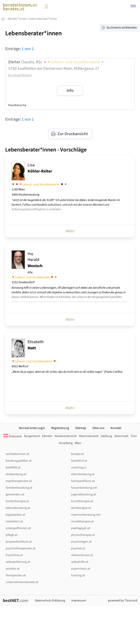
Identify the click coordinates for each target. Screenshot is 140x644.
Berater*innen (17, 19)
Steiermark (121, 436)
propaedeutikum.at (19, 542)
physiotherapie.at (83, 535)
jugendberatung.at (84, 494)
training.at (78, 575)
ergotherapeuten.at (19, 481)
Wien (78, 443)
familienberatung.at (19, 488)
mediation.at (14, 521)
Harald (35, 263)
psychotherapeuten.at (21, 548)
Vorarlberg (66, 443)
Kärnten (47, 436)
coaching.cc (79, 468)
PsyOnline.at (14, 555)
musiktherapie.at (82, 521)
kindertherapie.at (17, 501)
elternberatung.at (83, 474)
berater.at (77, 454)
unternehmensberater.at (22, 582)
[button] (133, 7)
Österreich (13, 436)
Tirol (134, 436)
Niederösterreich (66, 436)
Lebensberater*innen (43, 19)
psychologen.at (81, 542)
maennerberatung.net (86, 515)
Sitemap (81, 428)
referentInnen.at (82, 555)
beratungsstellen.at (19, 461)
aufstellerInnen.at (18, 454)
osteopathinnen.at (18, 528)
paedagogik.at (81, 528)
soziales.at (13, 569)
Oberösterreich (89, 436)
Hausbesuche (17, 105)
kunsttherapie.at (82, 501)
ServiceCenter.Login (32, 428)
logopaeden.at (15, 515)
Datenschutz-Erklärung (50, 601)
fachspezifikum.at (83, 481)
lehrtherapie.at (81, 508)
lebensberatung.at (18, 508)
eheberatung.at (16, 474)
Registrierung (60, 428)
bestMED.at (13, 468)
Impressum (79, 601)
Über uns (98, 428)
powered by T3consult (123, 601)
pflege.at (12, 535)
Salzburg (106, 436)
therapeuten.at (16, 575)
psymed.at (78, 548)
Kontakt (116, 428)
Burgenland (32, 436)
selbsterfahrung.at (18, 562)
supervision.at (81, 569)
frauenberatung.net (84, 488)
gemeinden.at (15, 494)
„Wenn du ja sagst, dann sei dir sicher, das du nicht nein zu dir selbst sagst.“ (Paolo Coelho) (67, 372)
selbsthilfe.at (80, 562)
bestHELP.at (79, 461)
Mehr (70, 231)
